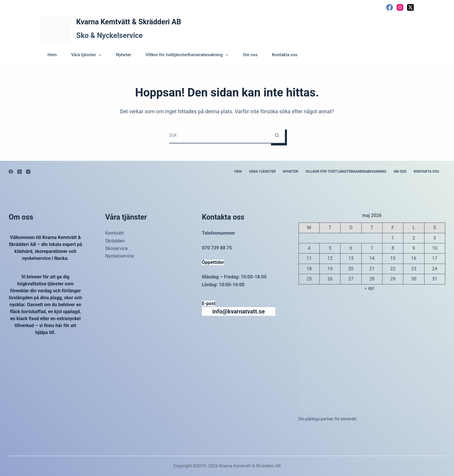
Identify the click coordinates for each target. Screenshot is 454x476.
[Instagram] (400, 7)
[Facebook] (390, 7)
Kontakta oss (285, 55)
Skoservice (117, 248)
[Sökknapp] (277, 135)
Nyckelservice (120, 256)
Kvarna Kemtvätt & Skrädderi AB (129, 22)
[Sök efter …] (219, 135)
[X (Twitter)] (410, 7)
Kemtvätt (115, 233)
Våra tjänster (88, 55)
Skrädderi (115, 241)
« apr (370, 288)
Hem (52, 55)
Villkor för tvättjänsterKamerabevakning (188, 55)
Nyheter (123, 55)
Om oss (250, 55)
